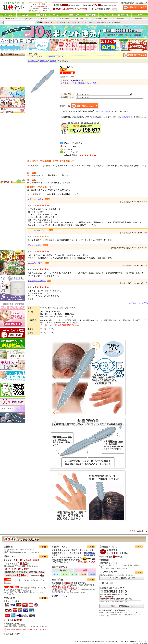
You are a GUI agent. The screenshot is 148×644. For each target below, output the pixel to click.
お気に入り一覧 (36, 57)
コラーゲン (84, 22)
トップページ (33, 61)
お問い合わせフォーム (59, 593)
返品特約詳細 (127, 117)
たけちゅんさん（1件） (38, 230)
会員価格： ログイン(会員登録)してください (80, 83)
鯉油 (99, 22)
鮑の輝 (63, 22)
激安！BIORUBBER (114, 22)
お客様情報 (50, 57)
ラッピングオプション (102, 111)
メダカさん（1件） (36, 199)
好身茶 (104, 22)
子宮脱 (68, 22)
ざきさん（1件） (35, 245)
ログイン (62, 57)
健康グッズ (44, 61)
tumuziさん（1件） (36, 263)
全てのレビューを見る (138, 303)
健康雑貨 (53, 61)
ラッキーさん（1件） (37, 281)
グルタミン (75, 22)
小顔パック (93, 22)
